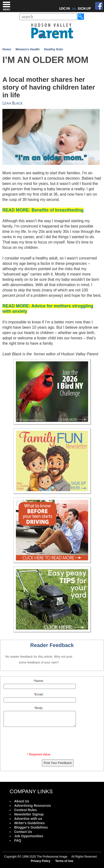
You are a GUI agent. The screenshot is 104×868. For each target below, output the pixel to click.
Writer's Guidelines (29, 823)
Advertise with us (28, 819)
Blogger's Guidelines (31, 827)
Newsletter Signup (29, 814)
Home (7, 49)
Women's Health (27, 49)
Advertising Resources (33, 806)
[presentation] (39, 741)
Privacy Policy (41, 861)
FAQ (18, 840)
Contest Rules (26, 810)
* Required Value (39, 754)
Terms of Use (64, 861)
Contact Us (23, 832)
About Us (22, 801)
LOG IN (65, 8)
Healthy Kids (54, 49)
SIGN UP (84, 8)
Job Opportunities (29, 836)
